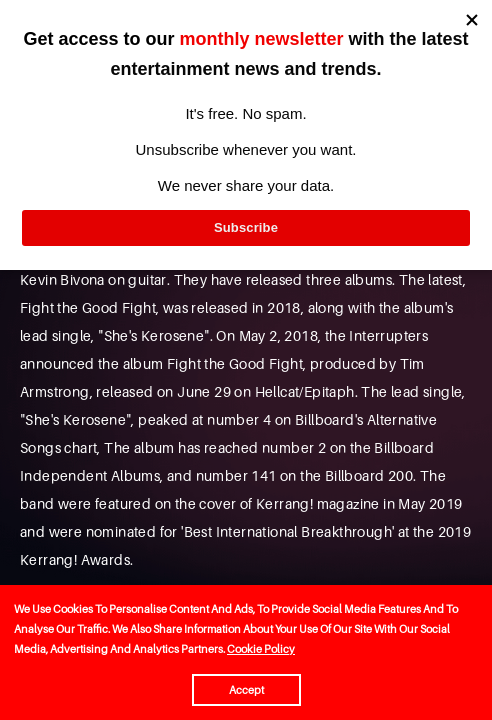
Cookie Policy (261, 649)
